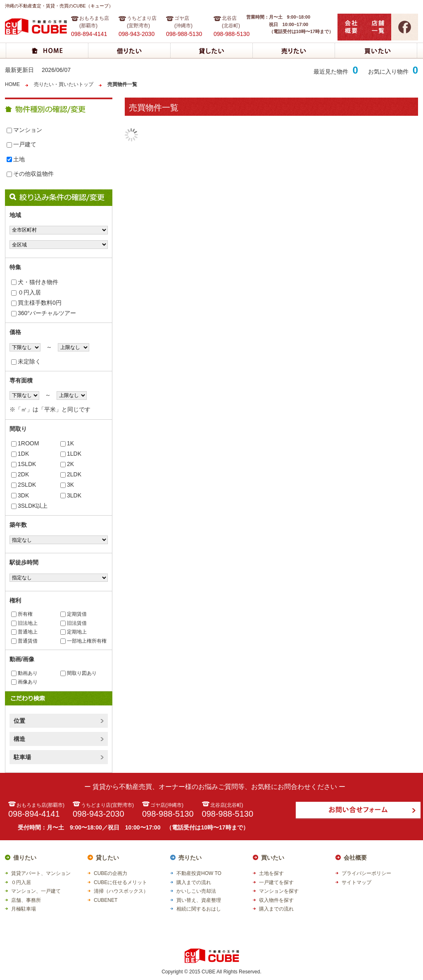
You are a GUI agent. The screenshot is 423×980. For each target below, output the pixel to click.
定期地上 (74, 632)
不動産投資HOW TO (199, 873)
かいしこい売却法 (196, 891)
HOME (12, 84)
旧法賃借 (74, 623)
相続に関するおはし (199, 909)
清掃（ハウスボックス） (121, 891)
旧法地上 (24, 623)
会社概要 (355, 858)
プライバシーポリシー (366, 873)
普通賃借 (24, 641)
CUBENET (106, 900)
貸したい (107, 858)
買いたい (273, 858)
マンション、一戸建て (36, 891)
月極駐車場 (24, 909)
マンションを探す (279, 891)
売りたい (190, 858)
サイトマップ (356, 882)
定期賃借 (74, 614)
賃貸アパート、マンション (41, 873)
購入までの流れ (194, 882)
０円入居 (26, 292)
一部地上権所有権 (83, 641)
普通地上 (24, 632)
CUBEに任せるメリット (120, 882)
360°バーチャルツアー (44, 313)
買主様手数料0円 (36, 303)
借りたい (25, 858)
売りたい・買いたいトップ (64, 84)
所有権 (22, 614)
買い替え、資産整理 (199, 900)
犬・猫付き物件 (35, 282)
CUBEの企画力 (111, 873)
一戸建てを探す (276, 882)
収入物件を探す (276, 900)
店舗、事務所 (26, 900)
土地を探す (271, 873)
